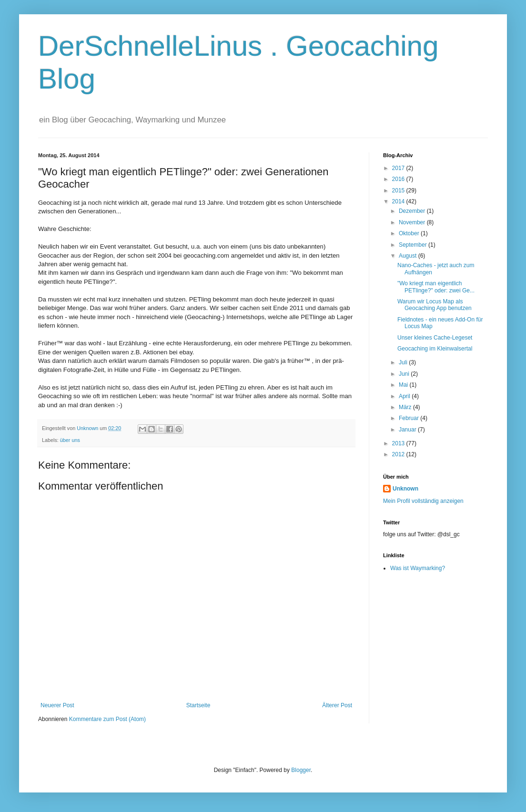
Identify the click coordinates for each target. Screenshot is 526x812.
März (406, 407)
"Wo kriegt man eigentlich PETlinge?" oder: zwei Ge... (436, 287)
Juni (405, 374)
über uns (70, 440)
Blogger (301, 770)
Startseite (198, 705)
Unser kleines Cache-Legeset (435, 338)
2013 (399, 443)
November (413, 222)
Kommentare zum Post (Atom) (107, 719)
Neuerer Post (57, 705)
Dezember (413, 211)
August (409, 256)
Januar (408, 430)
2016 (399, 179)
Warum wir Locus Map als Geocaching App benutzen (435, 305)
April (405, 396)
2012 (399, 454)
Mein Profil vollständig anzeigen (423, 501)
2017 (399, 168)
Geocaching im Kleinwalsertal (435, 349)
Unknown (405, 489)
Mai (404, 385)
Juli (404, 362)
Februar (410, 418)
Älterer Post (337, 705)
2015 (399, 190)
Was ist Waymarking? (418, 568)
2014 (399, 201)
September (414, 245)
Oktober (410, 233)
